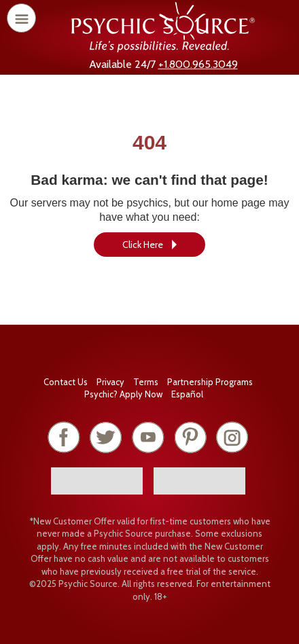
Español (187, 394)
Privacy (110, 382)
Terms (146, 382)
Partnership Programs (210, 382)
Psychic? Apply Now (123, 394)
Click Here (143, 245)
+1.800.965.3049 (198, 64)
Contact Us (66, 382)
